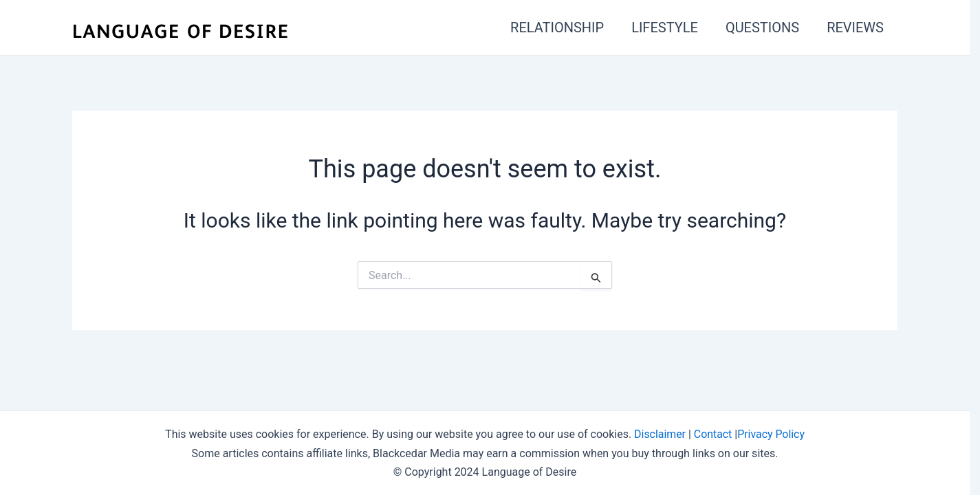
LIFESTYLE (665, 27)
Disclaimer (659, 434)
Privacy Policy (771, 434)
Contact (713, 434)
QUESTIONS (762, 27)
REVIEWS (855, 27)
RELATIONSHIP (557, 27)
